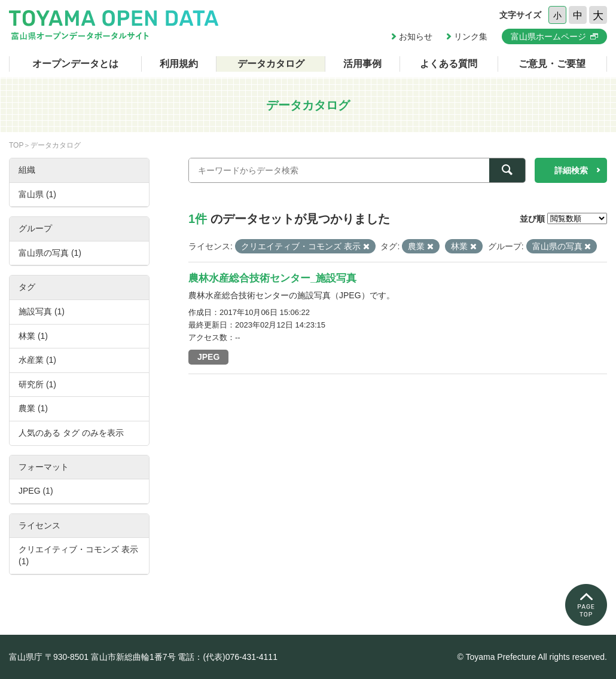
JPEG (208, 357)
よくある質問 (449, 64)
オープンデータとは (75, 64)
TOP (16, 145)
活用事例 (362, 64)
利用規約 (179, 64)
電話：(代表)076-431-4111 (228, 657)
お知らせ (416, 36)
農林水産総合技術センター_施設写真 (272, 278)
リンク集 (471, 36)
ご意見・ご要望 (552, 64)
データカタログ (271, 64)
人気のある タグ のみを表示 (71, 433)
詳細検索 (571, 170)
